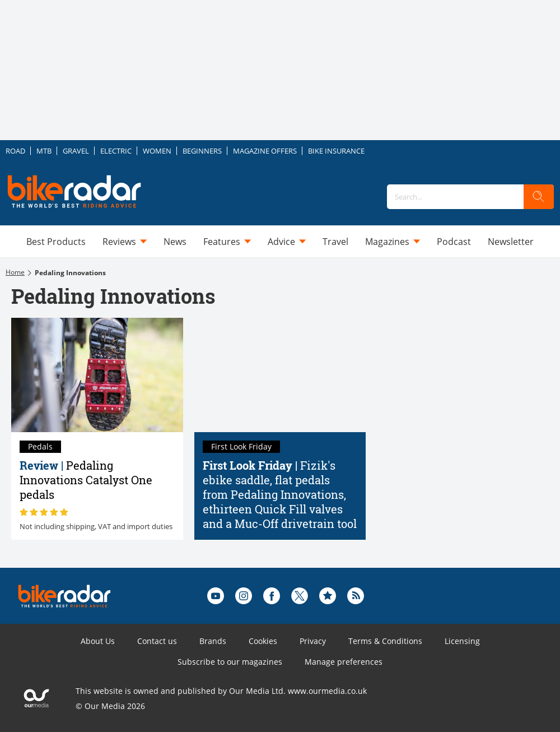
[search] (539, 197)
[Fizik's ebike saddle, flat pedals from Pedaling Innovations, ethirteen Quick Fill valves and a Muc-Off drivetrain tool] (280, 375)
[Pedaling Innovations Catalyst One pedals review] (97, 375)
